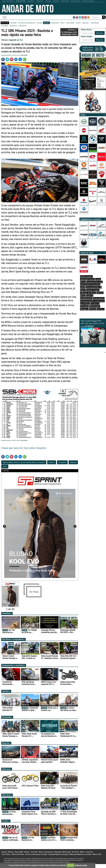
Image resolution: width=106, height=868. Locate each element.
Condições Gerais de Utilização (58, 858)
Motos (41, 856)
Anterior (52, 464)
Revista (82, 856)
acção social (22, 26)
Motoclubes (95, 306)
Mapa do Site (97, 858)
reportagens (95, 23)
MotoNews (7, 617)
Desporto (6, 747)
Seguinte (73, 464)
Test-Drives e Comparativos (13, 643)
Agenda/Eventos (87, 279)
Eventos (6, 825)
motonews (13, 23)
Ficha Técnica (6, 858)
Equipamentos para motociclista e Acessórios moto (91, 285)
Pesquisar (100, 33)
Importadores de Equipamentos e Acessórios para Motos (92, 301)
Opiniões (6, 695)
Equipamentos (49, 856)
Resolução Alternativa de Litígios (81, 858)
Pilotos (92, 309)
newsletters (55, 23)
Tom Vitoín (34, 856)
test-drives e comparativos (27, 23)
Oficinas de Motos (88, 293)
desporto (46, 23)
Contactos (89, 856)
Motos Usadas (86, 276)
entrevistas (13, 26)
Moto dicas (7, 799)
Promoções (58, 856)
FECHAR (71, 865)
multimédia (5, 26)
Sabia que (7, 773)
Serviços (100, 309)
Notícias (11, 856)
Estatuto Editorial (18, 858)
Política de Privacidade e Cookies (36, 858)
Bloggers (84, 309)
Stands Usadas (93, 290)
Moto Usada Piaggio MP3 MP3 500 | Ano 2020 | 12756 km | (93, 332)
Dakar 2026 (19, 856)
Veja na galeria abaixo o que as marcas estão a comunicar (24, 464)
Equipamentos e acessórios (14, 669)
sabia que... (86, 23)
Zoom (5, 469)
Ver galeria (62, 464)
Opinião (27, 856)
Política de (81, 865)
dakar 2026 (70, 23)
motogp (78, 23)
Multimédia (7, 721)
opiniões (39, 23)
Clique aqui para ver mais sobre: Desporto (24, 450)
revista (62, 23)
